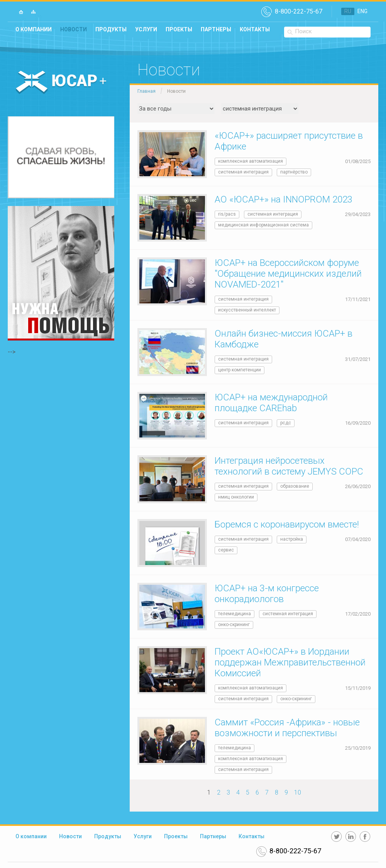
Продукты (111, 29)
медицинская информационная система (263, 225)
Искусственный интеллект (247, 310)
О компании (34, 29)
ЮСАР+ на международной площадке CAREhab (271, 403)
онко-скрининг (234, 625)
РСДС (286, 423)
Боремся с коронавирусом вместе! (287, 524)
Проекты (179, 29)
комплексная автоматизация (251, 161)
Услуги (146, 29)
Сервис (226, 550)
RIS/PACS (227, 214)
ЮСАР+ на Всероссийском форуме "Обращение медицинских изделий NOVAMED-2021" (288, 274)
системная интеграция (243, 172)
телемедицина (234, 614)
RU (348, 11)
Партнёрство (294, 172)
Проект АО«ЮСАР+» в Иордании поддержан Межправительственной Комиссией (290, 662)
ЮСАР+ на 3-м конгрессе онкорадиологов (267, 594)
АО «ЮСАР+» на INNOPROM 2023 (284, 199)
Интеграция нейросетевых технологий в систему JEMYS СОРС (289, 466)
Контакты (255, 29)
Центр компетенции (240, 370)
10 (298, 792)
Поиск (303, 31)
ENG (362, 11)
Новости (74, 29)
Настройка (292, 539)
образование (295, 486)
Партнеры (216, 29)
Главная (146, 91)
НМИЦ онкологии (236, 497)
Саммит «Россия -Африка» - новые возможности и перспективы (287, 728)
